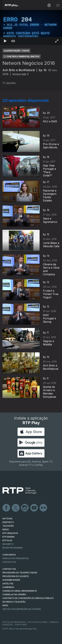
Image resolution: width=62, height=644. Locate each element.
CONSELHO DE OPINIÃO (14, 595)
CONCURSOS (9, 555)
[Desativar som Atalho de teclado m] (13, 41)
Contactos (9, 562)
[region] (31, 27)
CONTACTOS (9, 569)
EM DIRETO (8, 544)
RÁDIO (6, 530)
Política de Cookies (38, 622)
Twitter (16, 508)
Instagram (25, 508)
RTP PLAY (7, 540)
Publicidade (21, 625)
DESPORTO (8, 522)
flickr (43, 508)
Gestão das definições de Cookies (22, 609)
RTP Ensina (9, 537)
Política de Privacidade (14, 622)
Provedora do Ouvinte (16, 576)
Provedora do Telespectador (20, 573)
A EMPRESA (8, 587)
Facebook (6, 508)
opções (9, 83)
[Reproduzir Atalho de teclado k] (5, 41)
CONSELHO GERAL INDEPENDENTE (20, 591)
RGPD (5, 605)
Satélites (8, 584)
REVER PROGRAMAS (13, 548)
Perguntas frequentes (16, 558)
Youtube (34, 508)
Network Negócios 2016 (29, 63)
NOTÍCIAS (7, 519)
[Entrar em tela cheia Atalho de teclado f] (57, 41)
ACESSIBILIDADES (11, 580)
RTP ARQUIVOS (10, 533)
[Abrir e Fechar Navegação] (58, 5)
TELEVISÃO (8, 526)
